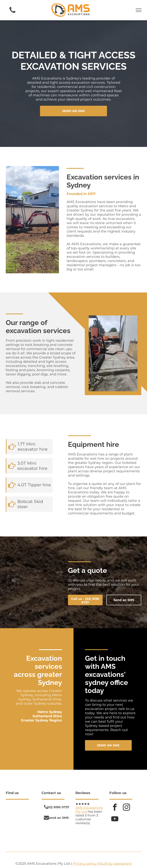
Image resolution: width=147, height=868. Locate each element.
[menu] (139, 10)
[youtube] (115, 819)
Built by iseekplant (116, 864)
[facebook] (115, 808)
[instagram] (126, 808)
